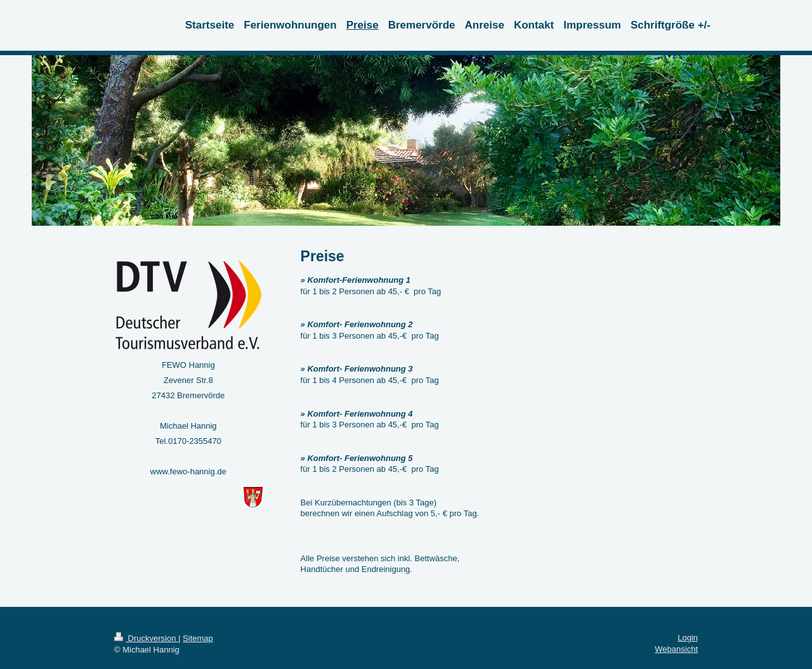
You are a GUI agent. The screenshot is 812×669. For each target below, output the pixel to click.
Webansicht (676, 649)
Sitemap (198, 638)
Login (688, 638)
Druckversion (146, 638)
